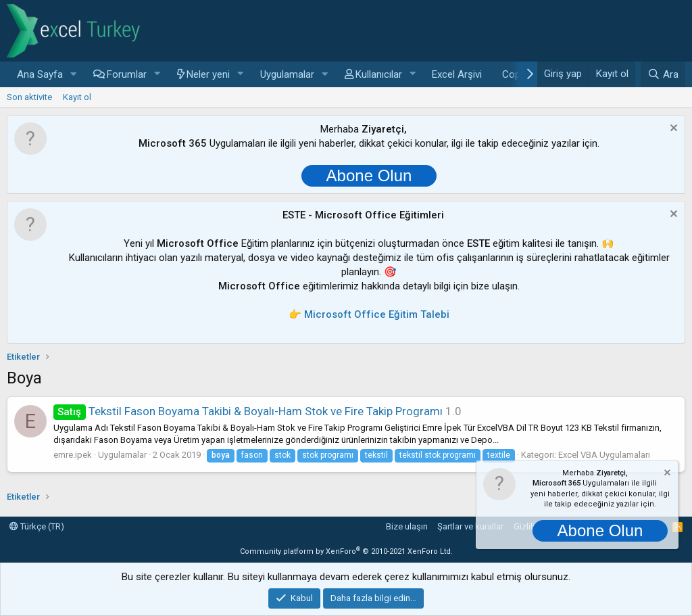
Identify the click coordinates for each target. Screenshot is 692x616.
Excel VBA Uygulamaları (604, 455)
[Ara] (663, 74)
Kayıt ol (77, 97)
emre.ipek (73, 455)
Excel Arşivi (457, 74)
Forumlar (127, 74)
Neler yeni (208, 74)
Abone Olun (369, 175)
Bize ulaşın (407, 526)
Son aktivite (29, 97)
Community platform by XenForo (346, 551)
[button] (74, 75)
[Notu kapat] (672, 129)
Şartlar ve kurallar (470, 526)
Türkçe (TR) (37, 526)
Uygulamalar (287, 74)
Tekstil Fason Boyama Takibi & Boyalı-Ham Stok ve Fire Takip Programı (248, 411)
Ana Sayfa (40, 74)
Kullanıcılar (379, 74)
